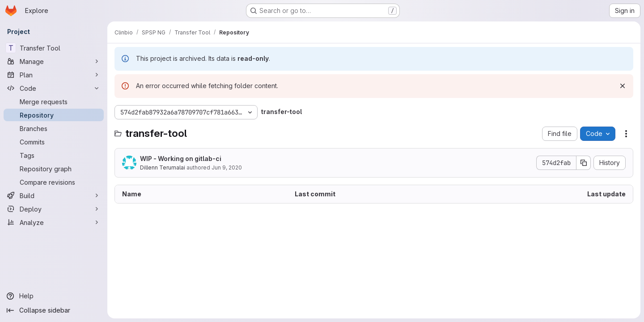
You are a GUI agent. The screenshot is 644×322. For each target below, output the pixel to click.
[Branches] (54, 128)
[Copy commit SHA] (584, 163)
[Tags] (54, 155)
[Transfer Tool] (54, 48)
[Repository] (54, 115)
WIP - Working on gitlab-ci (181, 159)
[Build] (54, 195)
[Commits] (54, 142)
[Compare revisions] (54, 182)
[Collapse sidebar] (54, 310)
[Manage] (54, 61)
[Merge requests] (54, 102)
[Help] (54, 296)
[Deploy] (54, 209)
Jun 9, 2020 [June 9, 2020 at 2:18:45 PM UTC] (227, 167)
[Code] (54, 88)
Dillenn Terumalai (163, 167)
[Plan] (54, 75)
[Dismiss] (623, 86)
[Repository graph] (54, 169)
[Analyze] (54, 222)
